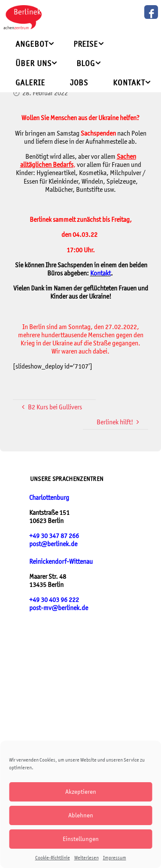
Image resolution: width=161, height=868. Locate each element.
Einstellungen (81, 839)
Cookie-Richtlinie (53, 858)
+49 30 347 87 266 (54, 536)
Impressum (115, 858)
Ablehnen (81, 815)
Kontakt (100, 273)
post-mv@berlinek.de (59, 608)
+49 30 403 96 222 (54, 600)
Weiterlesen (87, 858)
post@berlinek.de (53, 544)
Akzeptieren (81, 791)
